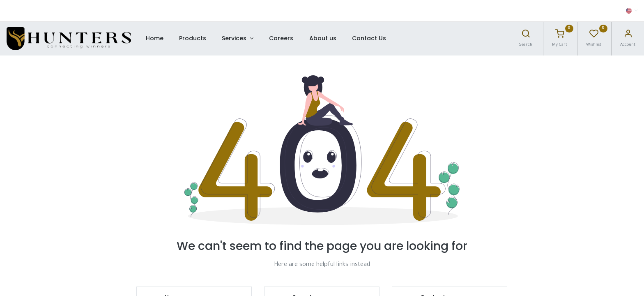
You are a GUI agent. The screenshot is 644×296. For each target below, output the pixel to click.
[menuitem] (154, 39)
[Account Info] (628, 36)
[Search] (526, 36)
